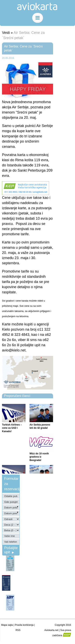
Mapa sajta (7, 625)
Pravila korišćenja (24, 625)
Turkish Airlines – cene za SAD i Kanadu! (12, 428)
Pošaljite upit (11, 550)
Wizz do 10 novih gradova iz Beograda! (39, 457)
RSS (18, 630)
